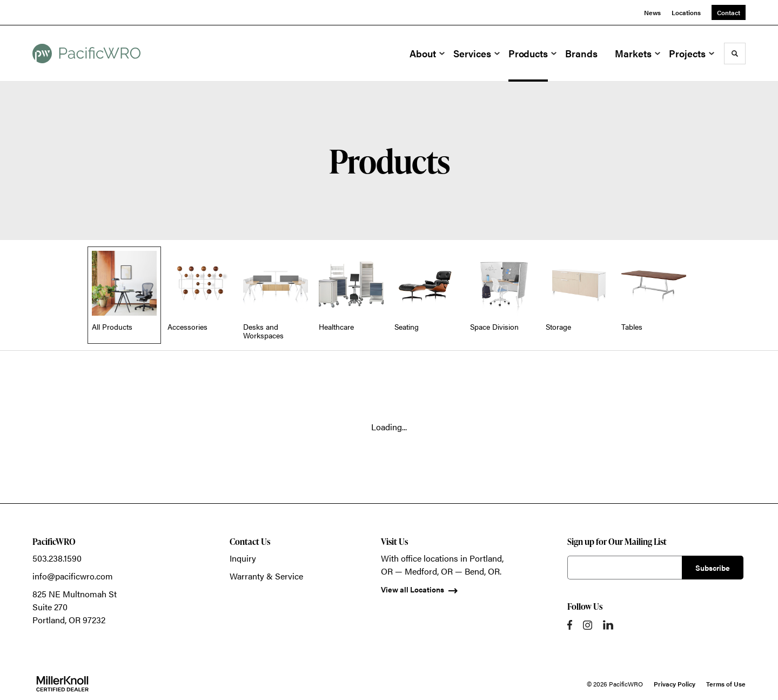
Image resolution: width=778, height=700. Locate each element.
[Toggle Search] (735, 54)
